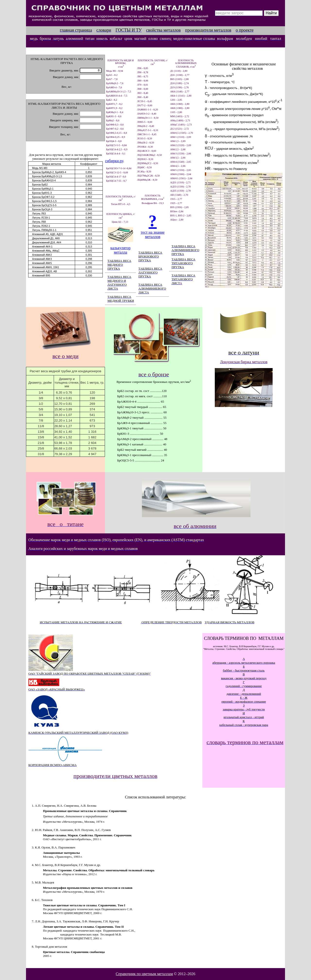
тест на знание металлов (153, 234)
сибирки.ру (114, 161)
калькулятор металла (120, 250)
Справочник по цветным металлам (144, 974)
